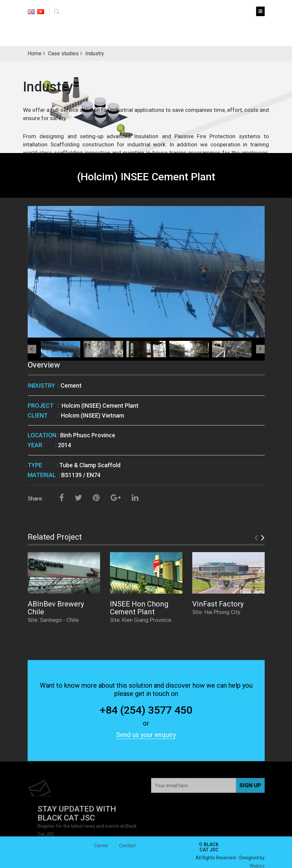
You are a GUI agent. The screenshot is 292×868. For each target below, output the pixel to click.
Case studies (63, 53)
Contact (127, 851)
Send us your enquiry (146, 735)
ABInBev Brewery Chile (56, 608)
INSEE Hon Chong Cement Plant (139, 608)
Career (101, 851)
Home (35, 53)
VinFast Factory (218, 604)
